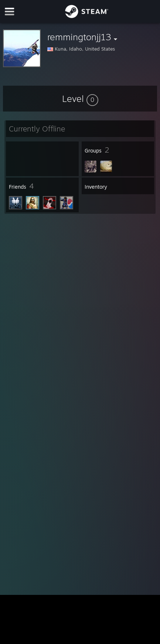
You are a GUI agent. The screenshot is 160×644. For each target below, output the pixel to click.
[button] (80, 99)
